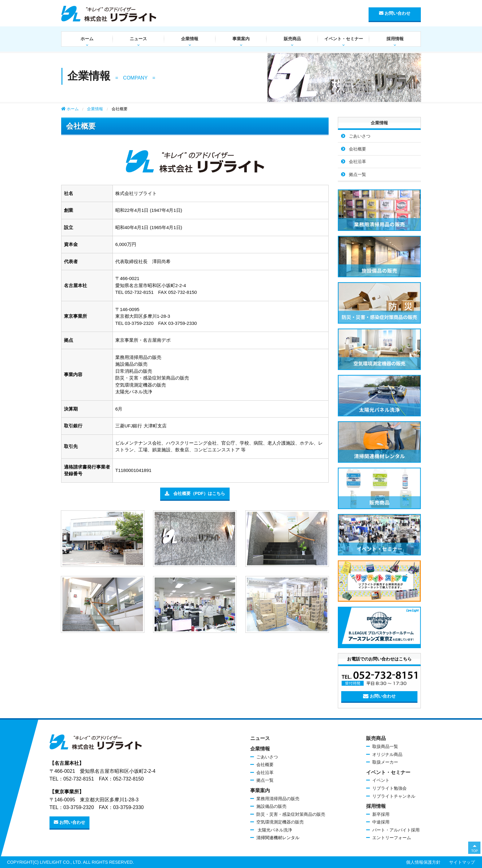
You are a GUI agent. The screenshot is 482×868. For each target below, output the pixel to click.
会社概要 (358, 149)
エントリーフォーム (392, 838)
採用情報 (395, 39)
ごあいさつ (360, 136)
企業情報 (190, 39)
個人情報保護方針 (423, 862)
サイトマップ (462, 862)
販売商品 (292, 39)
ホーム (87, 39)
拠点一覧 (358, 174)
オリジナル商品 (387, 754)
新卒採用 (381, 814)
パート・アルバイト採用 (396, 830)
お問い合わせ (395, 13)
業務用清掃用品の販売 (278, 799)
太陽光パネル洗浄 (274, 830)
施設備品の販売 (271, 806)
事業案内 (241, 39)
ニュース (138, 39)
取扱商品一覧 (385, 746)
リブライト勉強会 (389, 788)
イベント (381, 780)
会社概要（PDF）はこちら (195, 493)
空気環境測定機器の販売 (280, 822)
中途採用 (381, 822)
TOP (475, 851)
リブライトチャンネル (394, 796)
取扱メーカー (385, 762)
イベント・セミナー (344, 39)
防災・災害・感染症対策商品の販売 (291, 814)
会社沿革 (358, 162)
